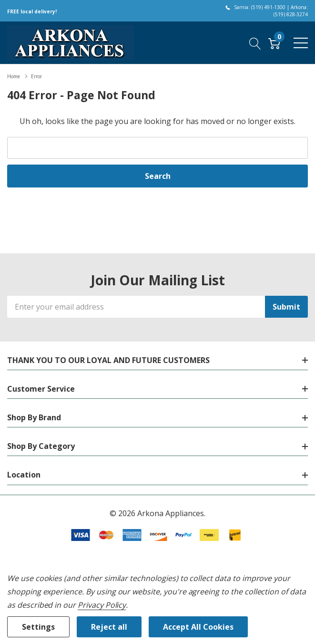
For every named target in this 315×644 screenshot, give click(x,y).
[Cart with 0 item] (274, 42)
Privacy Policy (102, 605)
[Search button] (255, 42)
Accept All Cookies (198, 627)
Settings (38, 627)
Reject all (109, 627)
